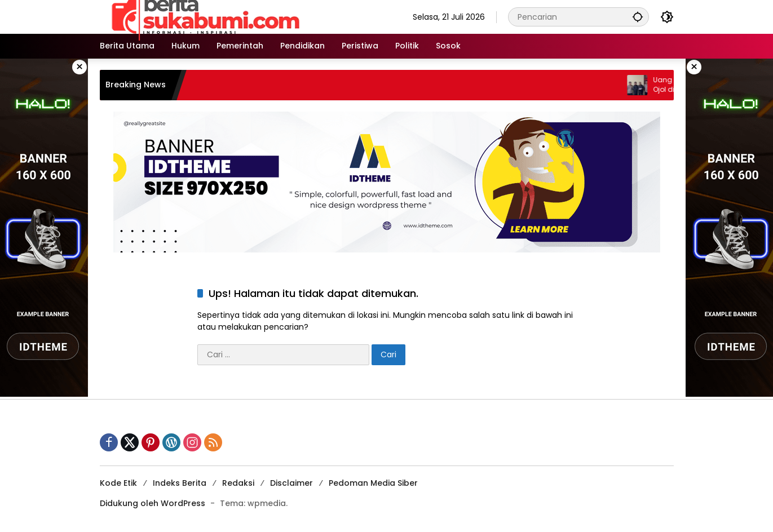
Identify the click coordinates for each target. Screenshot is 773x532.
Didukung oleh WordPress (153, 503)
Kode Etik (118, 483)
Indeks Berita (180, 483)
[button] (638, 17)
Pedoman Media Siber (373, 483)
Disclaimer (291, 483)
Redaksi (238, 483)
